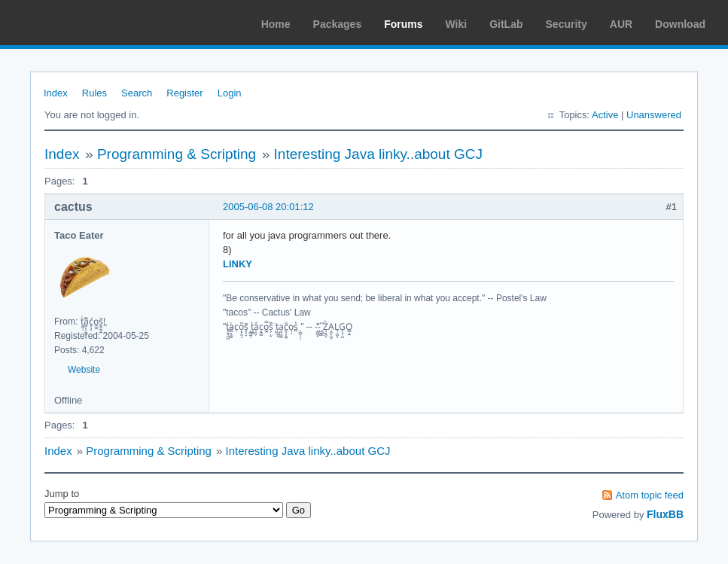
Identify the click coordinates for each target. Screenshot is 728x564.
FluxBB (665, 514)
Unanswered (654, 115)
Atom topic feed (650, 495)
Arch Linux (83, 23)
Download (680, 24)
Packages (338, 24)
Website (84, 370)
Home (276, 24)
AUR (621, 24)
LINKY (238, 264)
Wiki (457, 24)
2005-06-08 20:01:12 (268, 207)
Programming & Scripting (177, 154)
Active (605, 115)
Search (137, 93)
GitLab (506, 24)
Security (567, 24)
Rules (94, 93)
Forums (403, 24)
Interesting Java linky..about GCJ (378, 154)
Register (184, 93)
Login (230, 93)
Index (56, 93)
